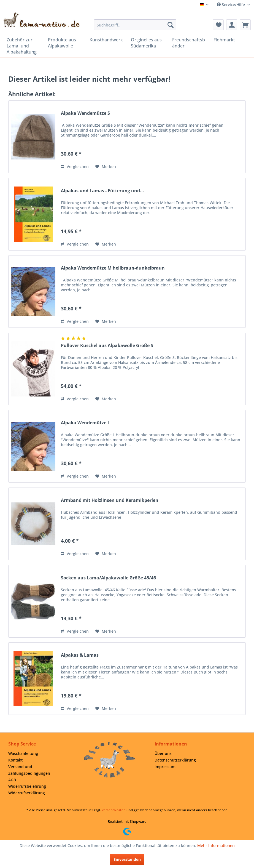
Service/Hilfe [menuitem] (231, 5)
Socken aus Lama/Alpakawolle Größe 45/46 (108, 578)
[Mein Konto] (232, 25)
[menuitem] (135, 25)
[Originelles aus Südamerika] (148, 43)
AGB (12, 780)
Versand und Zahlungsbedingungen (29, 770)
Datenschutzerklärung (175, 760)
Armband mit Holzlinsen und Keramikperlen (110, 500)
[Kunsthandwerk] (106, 40)
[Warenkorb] (245, 25)
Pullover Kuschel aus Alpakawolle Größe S (107, 346)
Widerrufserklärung (27, 793)
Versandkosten (114, 810)
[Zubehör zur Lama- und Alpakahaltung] (23, 46)
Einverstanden (127, 859)
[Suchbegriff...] (135, 25)
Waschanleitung (23, 753)
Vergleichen (75, 167)
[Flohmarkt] (230, 40)
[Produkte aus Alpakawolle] (65, 43)
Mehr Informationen (216, 846)
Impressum (165, 767)
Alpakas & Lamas (80, 655)
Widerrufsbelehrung (27, 786)
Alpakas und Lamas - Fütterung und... (102, 191)
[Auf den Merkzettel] (106, 167)
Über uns (163, 753)
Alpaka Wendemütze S (85, 113)
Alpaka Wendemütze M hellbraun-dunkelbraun (113, 268)
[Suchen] (171, 25)
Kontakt (15, 760)
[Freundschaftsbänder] (189, 43)
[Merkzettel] (218, 25)
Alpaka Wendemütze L (85, 423)
